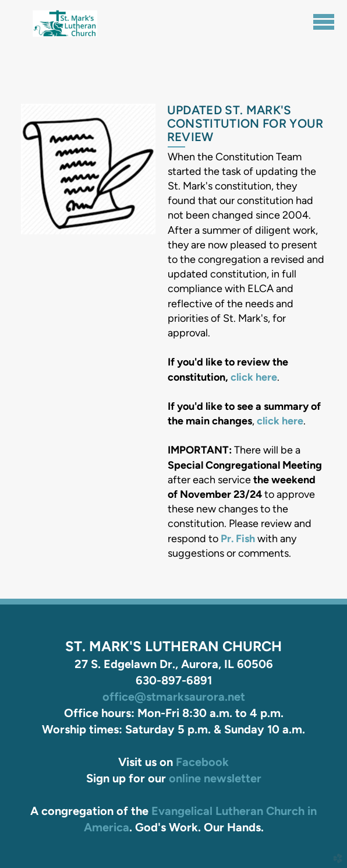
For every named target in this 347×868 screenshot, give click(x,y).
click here (254, 377)
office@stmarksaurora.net (174, 697)
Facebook (202, 762)
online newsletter (215, 778)
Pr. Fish (238, 539)
